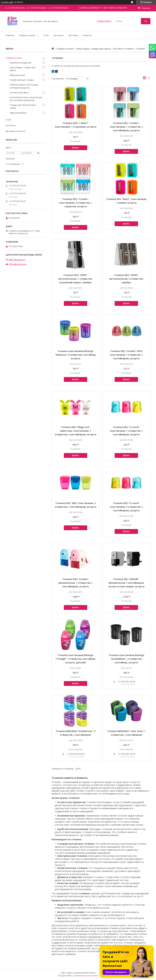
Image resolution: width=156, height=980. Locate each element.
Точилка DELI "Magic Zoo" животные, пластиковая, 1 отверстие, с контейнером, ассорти (76, 431)
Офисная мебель (18, 113)
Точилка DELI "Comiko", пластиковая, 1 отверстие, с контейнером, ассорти (126, 127)
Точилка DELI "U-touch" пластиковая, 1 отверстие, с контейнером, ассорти (126, 431)
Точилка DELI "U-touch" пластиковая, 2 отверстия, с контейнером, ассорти (126, 507)
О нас (46, 35)
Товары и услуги (27, 35)
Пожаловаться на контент (86, 976)
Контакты (59, 35)
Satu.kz (92, 973)
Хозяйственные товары (22, 80)
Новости (87, 35)
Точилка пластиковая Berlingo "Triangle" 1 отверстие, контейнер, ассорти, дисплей (75, 659)
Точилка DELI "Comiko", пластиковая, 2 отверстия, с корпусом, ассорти (76, 203)
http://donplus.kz (17, 259)
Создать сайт (7, 2)
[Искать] (146, 21)
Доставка (73, 35)
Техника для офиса (19, 92)
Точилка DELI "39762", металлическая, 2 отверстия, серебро (126, 279)
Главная (10, 35)
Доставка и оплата (15, 131)
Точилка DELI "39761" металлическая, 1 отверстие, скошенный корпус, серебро (75, 279)
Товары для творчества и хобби (23, 106)
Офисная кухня (17, 75)
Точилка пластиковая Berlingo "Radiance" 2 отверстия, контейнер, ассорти (76, 355)
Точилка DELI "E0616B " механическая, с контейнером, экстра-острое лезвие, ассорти (126, 583)
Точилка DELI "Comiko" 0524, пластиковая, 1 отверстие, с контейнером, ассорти (126, 355)
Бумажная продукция (21, 63)
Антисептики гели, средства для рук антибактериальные (26, 99)
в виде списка (149, 79)
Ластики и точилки (123, 49)
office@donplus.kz (18, 264)
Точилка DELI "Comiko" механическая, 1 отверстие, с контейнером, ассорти (76, 583)
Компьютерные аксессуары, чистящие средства (24, 86)
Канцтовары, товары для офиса (93, 49)
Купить (75, 148)
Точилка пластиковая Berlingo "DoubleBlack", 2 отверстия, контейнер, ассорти (126, 659)
